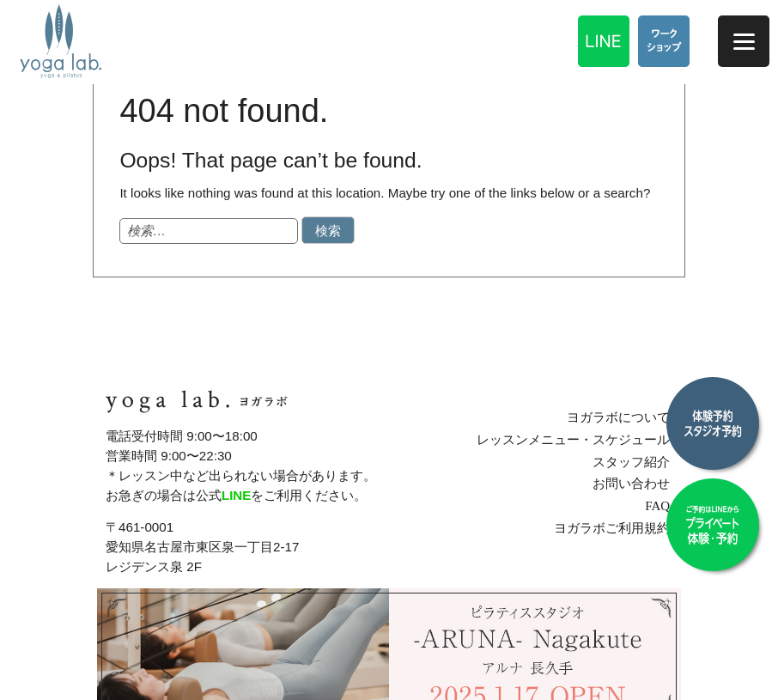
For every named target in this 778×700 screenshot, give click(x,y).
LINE (237, 495)
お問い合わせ (634, 483)
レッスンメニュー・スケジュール (576, 439)
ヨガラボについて (621, 417)
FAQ (660, 505)
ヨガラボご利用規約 (614, 528)
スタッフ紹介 (634, 461)
